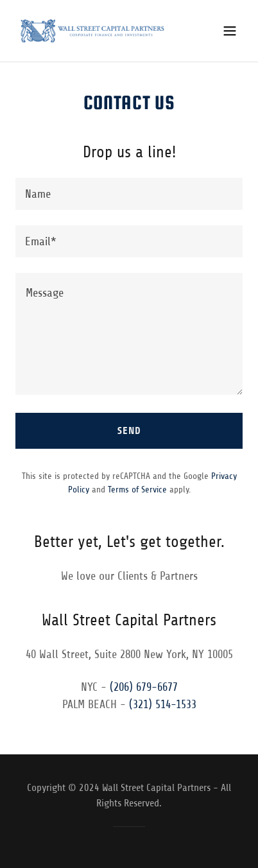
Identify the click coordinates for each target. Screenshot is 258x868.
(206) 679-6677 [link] (144, 687)
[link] (92, 31)
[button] (230, 31)
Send (129, 430)
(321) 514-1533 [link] (163, 704)
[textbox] (129, 194)
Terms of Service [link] (137, 490)
